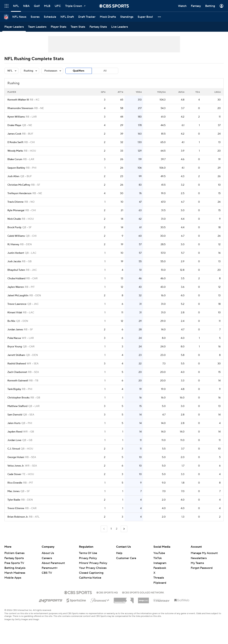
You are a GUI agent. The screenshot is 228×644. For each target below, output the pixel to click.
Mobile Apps (13, 578)
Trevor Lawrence (17, 304)
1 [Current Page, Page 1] (111, 529)
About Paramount (53, 563)
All (105, 71)
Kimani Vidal (15, 313)
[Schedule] (50, 17)
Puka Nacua (14, 338)
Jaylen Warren (16, 287)
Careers (47, 558)
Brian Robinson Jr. (18, 517)
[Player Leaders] (14, 27)
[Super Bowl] (145, 17)
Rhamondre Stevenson (20, 108)
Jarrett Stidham (16, 355)
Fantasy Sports (14, 558)
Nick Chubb (14, 219)
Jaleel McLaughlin (18, 296)
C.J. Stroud (14, 449)
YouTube (159, 553)
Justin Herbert (16, 253)
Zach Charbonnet (17, 372)
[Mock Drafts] (108, 17)
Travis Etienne (15, 202)
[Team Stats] (78, 27)
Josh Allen (13, 176)
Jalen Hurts (14, 423)
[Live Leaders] (120, 27)
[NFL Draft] (67, 17)
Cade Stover (14, 474)
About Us (48, 553)
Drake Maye (14, 125)
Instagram (160, 563)
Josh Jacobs (14, 262)
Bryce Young (15, 347)
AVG (181, 92)
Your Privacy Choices (93, 568)
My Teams (197, 563)
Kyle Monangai (16, 210)
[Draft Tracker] (87, 17)
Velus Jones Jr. (16, 466)
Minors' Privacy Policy (93, 563)
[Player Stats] (58, 27)
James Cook (14, 134)
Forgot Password (202, 568)
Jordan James (15, 330)
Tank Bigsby (14, 389)
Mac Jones (13, 491)
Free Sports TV (14, 563)
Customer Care (126, 558)
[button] (160, 17)
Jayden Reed (15, 432)
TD (198, 92)
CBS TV (47, 573)
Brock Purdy (14, 227)
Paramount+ (50, 568)
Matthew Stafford (17, 406)
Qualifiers (79, 71)
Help (119, 553)
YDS (139, 92)
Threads (159, 578)
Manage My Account (204, 553)
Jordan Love (14, 440)
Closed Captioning (91, 573)
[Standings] (127, 17)
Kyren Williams (16, 117)
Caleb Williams (16, 236)
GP (103, 92)
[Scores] (35, 17)
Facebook (160, 568)
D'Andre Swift (15, 142)
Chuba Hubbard (16, 279)
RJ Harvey (13, 244)
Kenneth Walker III (18, 100)
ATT (120, 92)
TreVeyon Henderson (19, 193)
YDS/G (161, 92)
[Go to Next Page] (124, 529)
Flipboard (160, 583)
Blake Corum (15, 159)
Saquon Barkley (16, 168)
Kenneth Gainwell (18, 381)
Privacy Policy (88, 558)
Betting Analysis (15, 568)
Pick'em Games (14, 553)
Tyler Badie (14, 500)
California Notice (90, 578)
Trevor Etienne (16, 508)
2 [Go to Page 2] (117, 529)
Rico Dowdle (15, 483)
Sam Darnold (15, 415)
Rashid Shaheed (17, 364)
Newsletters (199, 558)
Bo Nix (11, 321)
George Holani (16, 457)
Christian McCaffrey (19, 185)
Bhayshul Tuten (16, 270)
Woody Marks (15, 151)
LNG (217, 92)
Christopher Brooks (18, 398)
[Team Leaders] (37, 27)
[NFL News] (19, 17)
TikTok (158, 558)
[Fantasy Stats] (98, 27)
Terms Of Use (88, 553)
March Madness (15, 573)
